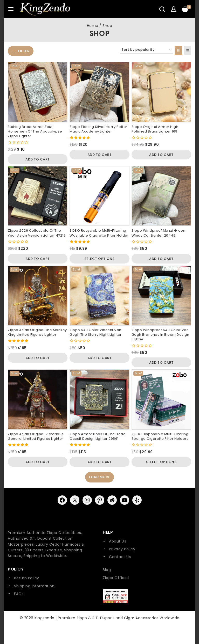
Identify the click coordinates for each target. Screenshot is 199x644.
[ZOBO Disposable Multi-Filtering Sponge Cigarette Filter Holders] (161, 399)
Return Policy (27, 578)
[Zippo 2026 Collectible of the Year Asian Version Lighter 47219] (38, 196)
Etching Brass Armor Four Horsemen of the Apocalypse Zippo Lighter (35, 131)
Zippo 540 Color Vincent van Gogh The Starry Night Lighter (96, 332)
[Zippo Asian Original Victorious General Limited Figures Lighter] (38, 399)
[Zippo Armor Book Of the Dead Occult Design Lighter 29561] (99, 399)
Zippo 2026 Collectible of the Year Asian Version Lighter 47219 (37, 233)
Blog (107, 570)
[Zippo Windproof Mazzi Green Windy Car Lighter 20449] (161, 196)
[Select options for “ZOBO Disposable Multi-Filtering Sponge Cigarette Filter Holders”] (161, 462)
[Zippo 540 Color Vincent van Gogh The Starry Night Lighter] (99, 295)
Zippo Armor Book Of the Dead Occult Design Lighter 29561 (98, 436)
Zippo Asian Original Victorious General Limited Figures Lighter (36, 436)
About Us (118, 541)
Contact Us (120, 557)
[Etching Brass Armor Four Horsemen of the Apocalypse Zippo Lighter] (38, 92)
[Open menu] (11, 9)
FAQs (19, 594)
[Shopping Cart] (187, 9)
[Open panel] (21, 51)
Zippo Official (116, 578)
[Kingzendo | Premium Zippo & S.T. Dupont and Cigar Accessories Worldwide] (45, 9)
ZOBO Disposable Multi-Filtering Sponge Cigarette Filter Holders (160, 436)
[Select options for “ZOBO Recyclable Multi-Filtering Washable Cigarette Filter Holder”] (99, 259)
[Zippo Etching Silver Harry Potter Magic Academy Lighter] (99, 92)
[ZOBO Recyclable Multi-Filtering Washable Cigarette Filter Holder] (99, 196)
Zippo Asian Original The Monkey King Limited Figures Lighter (37, 332)
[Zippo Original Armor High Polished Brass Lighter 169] (161, 92)
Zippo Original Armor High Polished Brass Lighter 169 (155, 129)
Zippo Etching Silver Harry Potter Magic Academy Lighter (98, 129)
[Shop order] (146, 50)
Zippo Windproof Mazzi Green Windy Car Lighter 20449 (159, 233)
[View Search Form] (162, 9)
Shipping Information (34, 586)
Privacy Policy (122, 549)
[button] (38, 159)
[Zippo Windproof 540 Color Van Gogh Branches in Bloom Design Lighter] (161, 295)
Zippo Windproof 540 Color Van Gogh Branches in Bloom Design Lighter (160, 335)
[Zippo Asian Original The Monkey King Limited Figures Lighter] (38, 295)
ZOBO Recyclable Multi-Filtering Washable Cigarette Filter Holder (99, 233)
